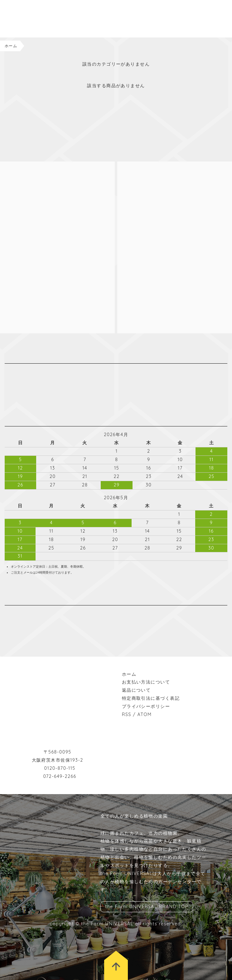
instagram (8, 613)
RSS (127, 714)
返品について (136, 690)
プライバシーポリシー (146, 706)
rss (36, 613)
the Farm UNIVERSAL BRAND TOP (147, 907)
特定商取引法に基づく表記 (151, 698)
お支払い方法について (146, 682)
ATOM (145, 714)
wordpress (27, 613)
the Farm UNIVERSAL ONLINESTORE (37, 19)
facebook (17, 613)
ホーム (11, 46)
